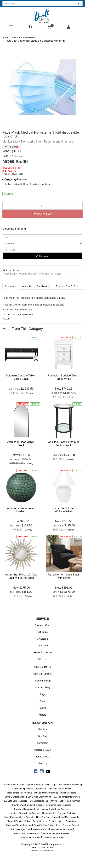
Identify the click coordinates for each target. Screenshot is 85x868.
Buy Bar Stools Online (15, 797)
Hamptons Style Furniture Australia (59, 813)
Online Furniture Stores (14, 785)
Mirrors (43, 715)
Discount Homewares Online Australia (54, 805)
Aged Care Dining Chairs (38, 785)
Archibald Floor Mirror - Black (21, 444)
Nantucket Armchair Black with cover (64, 576)
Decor (42, 701)
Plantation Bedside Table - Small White (64, 377)
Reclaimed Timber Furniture (19, 825)
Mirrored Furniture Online (19, 821)
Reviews (67, 286)
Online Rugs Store (68, 821)
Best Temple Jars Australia (20, 793)
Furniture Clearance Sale (26, 809)
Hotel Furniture (43, 817)
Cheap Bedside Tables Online (43, 801)
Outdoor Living (42, 687)
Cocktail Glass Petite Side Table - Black (64, 444)
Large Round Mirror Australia (66, 817)
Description (11, 286)
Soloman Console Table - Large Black (21, 377)
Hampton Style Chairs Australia (55, 809)
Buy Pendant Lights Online (66, 797)
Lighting (42, 708)
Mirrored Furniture (42, 674)
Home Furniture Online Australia (19, 817)
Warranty (26, 286)
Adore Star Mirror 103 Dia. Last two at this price (21, 576)
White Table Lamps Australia (56, 833)
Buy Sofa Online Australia (15, 801)
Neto (53, 850)
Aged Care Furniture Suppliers (67, 785)
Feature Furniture (42, 681)
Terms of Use (42, 757)
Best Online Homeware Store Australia (53, 789)
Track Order (42, 646)
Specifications (43, 286)
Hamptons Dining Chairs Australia (24, 813)
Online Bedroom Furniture (45, 821)
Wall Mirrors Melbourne (62, 829)
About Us (43, 729)
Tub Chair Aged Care (21, 829)
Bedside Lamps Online (23, 789)
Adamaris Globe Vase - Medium (21, 510)
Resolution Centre (42, 652)
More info (15, 179)
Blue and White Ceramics (46, 793)
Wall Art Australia (41, 829)
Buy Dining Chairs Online (40, 797)
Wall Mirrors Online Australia (27, 833)
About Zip (43, 763)
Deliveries (42, 659)
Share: (11, 147)
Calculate (42, 256)
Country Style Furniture (23, 805)
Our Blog (42, 736)
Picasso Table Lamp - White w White (64, 510)
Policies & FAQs (42, 750)
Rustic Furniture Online (67, 825)
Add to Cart (42, 214)
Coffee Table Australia (70, 801)
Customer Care (42, 625)
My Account (42, 639)
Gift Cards (42, 632)
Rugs (42, 694)
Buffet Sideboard (68, 793)
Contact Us (42, 743)
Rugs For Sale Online (44, 825)
